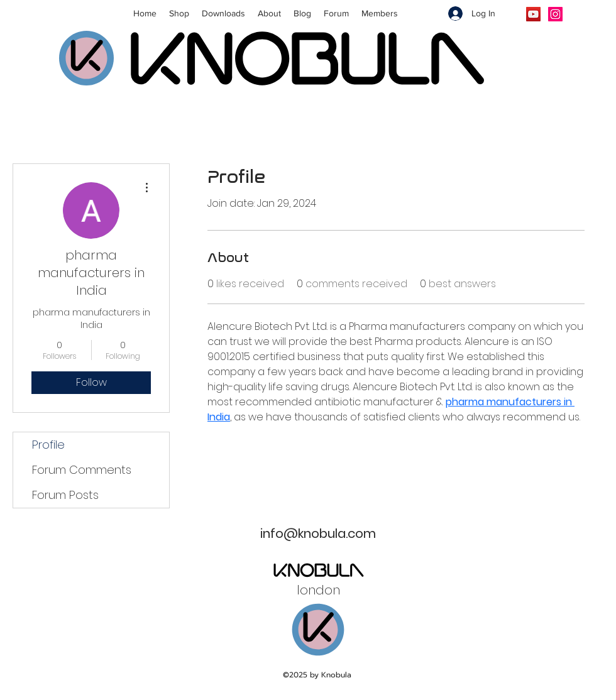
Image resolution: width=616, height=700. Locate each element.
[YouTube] (533, 14)
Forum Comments (82, 470)
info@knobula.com (318, 533)
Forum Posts (65, 495)
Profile (48, 445)
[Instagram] (555, 14)
